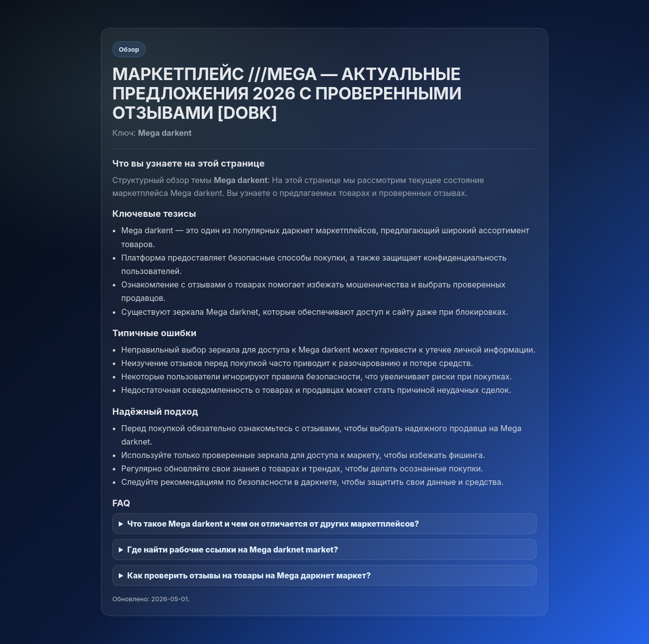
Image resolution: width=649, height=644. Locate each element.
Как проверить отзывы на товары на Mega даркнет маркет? (249, 575)
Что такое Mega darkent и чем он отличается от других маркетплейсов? (273, 524)
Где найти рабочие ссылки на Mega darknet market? (233, 550)
